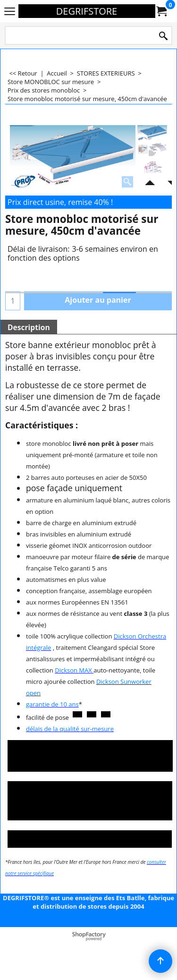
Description (29, 327)
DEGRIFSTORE (87, 11)
